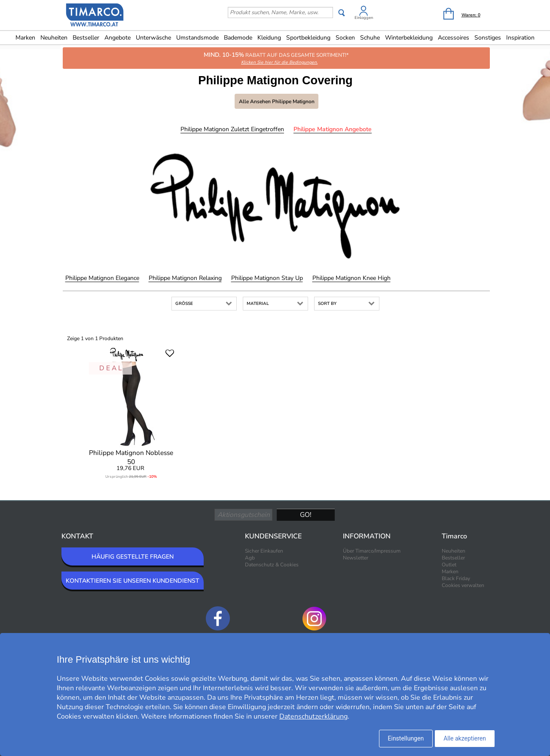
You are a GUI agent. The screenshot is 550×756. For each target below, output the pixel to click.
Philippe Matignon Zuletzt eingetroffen (232, 129)
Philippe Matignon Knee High (351, 278)
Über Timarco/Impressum (372, 551)
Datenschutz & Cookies (272, 565)
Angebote (118, 38)
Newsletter (356, 558)
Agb (250, 558)
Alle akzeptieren (465, 738)
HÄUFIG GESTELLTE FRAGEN (133, 557)
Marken (25, 38)
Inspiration (520, 38)
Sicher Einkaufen (264, 551)
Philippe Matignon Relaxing (185, 278)
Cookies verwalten (463, 585)
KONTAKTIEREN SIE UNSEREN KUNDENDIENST (133, 581)
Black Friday (456, 578)
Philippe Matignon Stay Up (267, 278)
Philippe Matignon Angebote (333, 129)
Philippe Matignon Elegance (102, 278)
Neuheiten (54, 38)
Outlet (449, 565)
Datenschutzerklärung (313, 716)
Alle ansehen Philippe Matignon (277, 101)
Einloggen (364, 18)
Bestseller (86, 38)
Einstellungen (406, 738)
